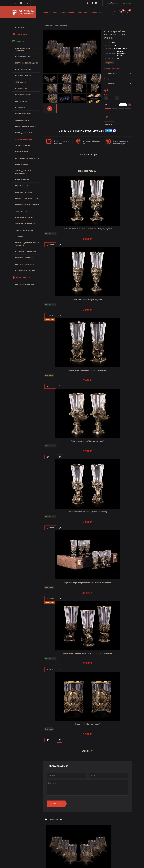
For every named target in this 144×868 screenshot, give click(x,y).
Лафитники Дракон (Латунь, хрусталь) (87, 437)
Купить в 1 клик (109, 126)
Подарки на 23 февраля (24, 284)
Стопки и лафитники (24, 139)
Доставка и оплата (66, 12)
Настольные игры (22, 152)
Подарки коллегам (23, 95)
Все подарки (20, 27)
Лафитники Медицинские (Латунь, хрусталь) (87, 508)
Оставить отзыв (56, 798)
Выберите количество (112, 69)
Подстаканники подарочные (27, 158)
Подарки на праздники (25, 258)
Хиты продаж (20, 34)
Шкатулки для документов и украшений (27, 244)
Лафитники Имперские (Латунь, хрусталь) (87, 367)
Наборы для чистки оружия (26, 198)
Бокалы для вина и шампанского (23, 172)
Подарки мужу (21, 101)
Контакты (93, 12)
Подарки (47, 12)
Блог (86, 12)
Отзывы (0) (87, 746)
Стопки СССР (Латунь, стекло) (87, 720)
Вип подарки (20, 82)
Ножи (55, 12)
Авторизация (128, 3)
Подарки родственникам (25, 251)
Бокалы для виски (22, 145)
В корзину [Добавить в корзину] (53, 241)
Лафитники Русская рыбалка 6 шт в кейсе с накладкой (87, 579)
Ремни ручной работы (24, 230)
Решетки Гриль (21, 211)
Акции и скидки (21, 277)
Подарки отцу (21, 107)
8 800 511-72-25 (93, 3)
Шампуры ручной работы (25, 126)
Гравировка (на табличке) (113, 79)
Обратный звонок (111, 3)
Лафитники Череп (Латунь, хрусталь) (87, 296)
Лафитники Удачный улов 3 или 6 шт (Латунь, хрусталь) (87, 650)
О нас (101, 12)
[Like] (65, 241)
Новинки (18, 41)
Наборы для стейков (23, 192)
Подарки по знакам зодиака (27, 205)
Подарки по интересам (24, 264)
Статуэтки (19, 237)
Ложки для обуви (22, 179)
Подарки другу (21, 88)
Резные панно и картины (25, 224)
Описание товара (87, 154)
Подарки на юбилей (23, 76)
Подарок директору (23, 69)
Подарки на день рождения (26, 63)
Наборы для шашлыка (24, 133)
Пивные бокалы (21, 186)
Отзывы (79, 12)
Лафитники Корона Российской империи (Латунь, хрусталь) (87, 225)
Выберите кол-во (110, 95)
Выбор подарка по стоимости (22, 49)
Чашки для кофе (22, 165)
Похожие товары (87, 168)
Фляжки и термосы (23, 114)
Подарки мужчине (22, 57)
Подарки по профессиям (25, 270)
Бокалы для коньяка (23, 120)
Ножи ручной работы (24, 217)
